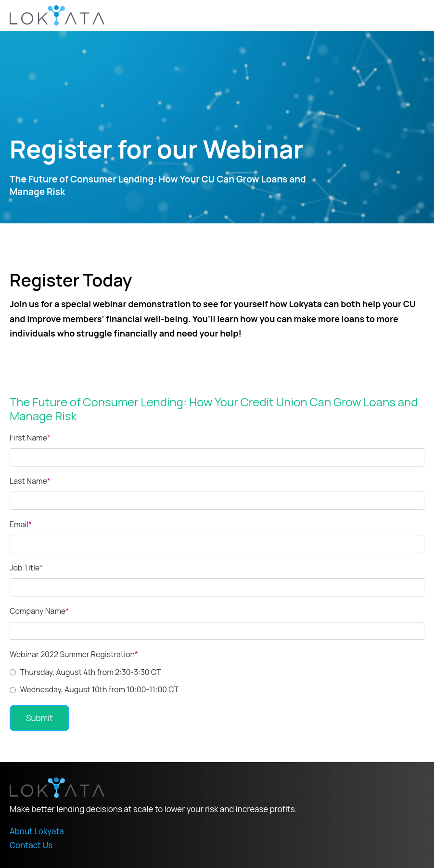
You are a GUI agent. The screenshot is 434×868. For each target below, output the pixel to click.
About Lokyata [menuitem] (37, 831)
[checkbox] (217, 681)
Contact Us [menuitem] (31, 845)
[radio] (217, 672)
